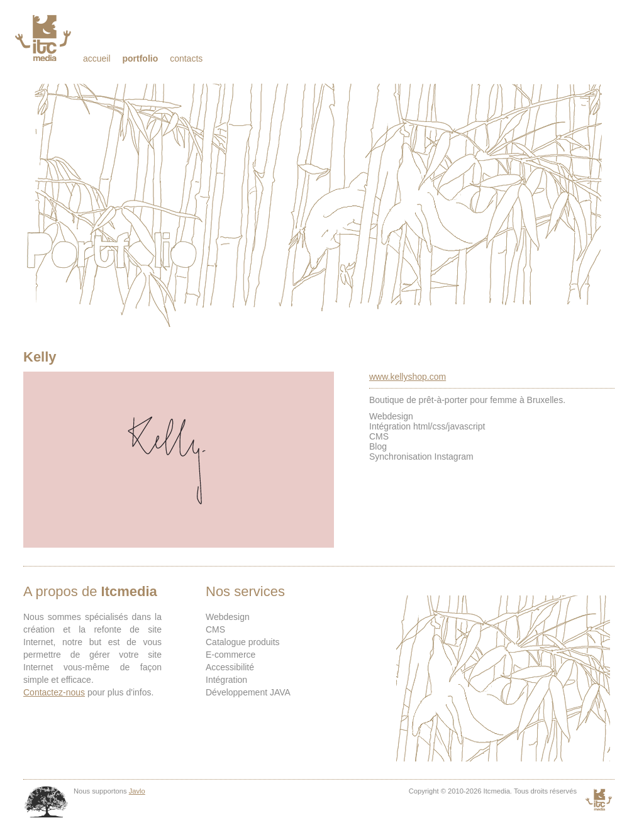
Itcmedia (44, 38)
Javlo (137, 791)
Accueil (97, 58)
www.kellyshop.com (408, 377)
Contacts (186, 58)
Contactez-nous (54, 692)
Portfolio (140, 58)
